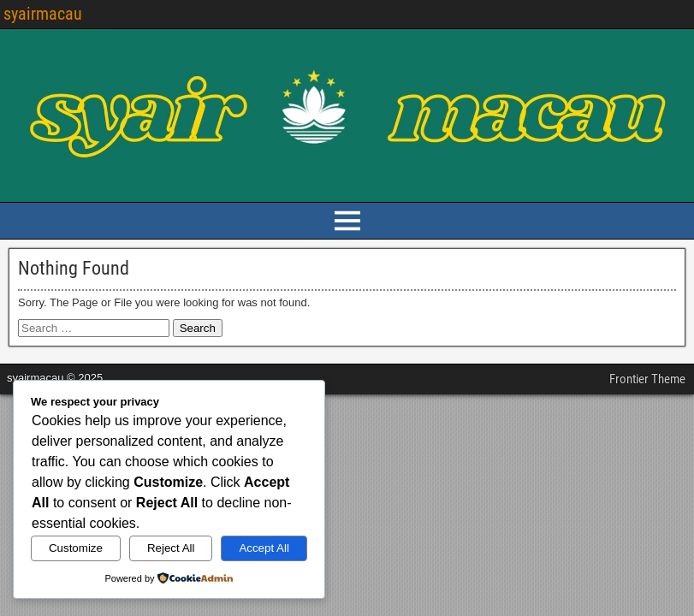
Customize (76, 548)
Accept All (264, 548)
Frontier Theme (647, 379)
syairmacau (43, 14)
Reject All (171, 548)
